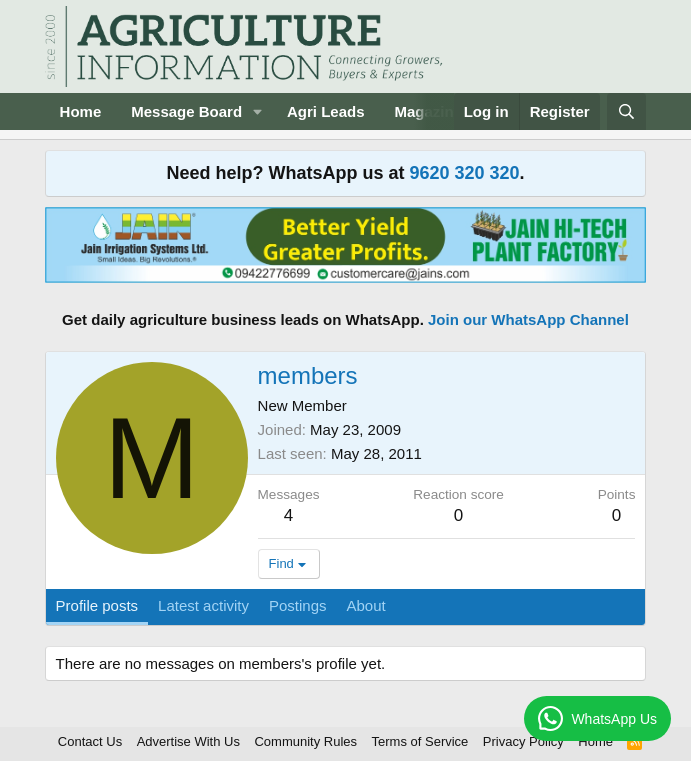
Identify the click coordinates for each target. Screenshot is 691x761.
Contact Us (90, 741)
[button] (258, 111)
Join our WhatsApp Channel (528, 319)
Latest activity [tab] (203, 605)
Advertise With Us (188, 741)
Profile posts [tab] (97, 605)
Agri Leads (326, 111)
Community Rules (305, 741)
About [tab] (366, 605)
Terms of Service (420, 741)
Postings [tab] (298, 605)
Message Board (186, 111)
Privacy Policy (523, 741)
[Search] (626, 111)
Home (81, 111)
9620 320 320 (464, 173)
